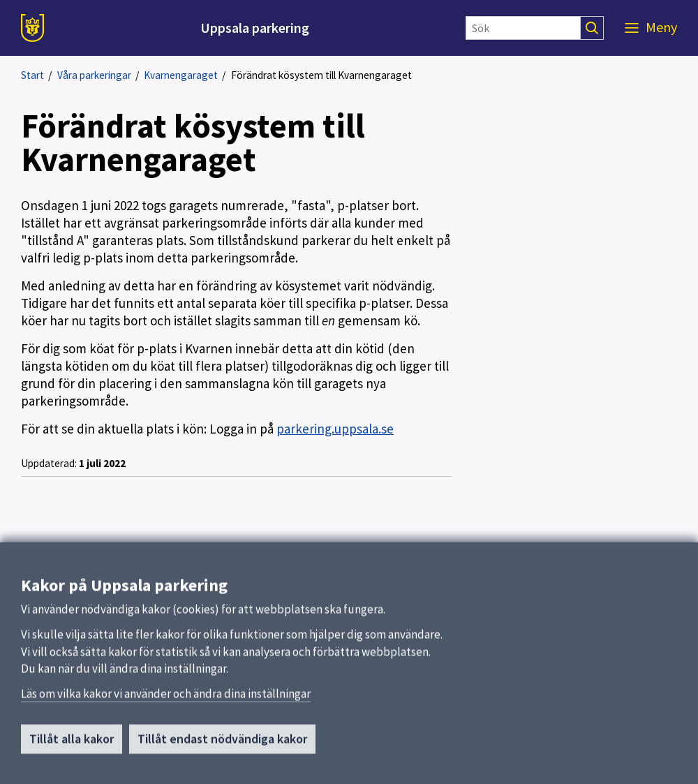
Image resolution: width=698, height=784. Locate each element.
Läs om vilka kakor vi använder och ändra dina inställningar (166, 702)
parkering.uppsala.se (335, 429)
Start (32, 75)
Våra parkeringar (94, 75)
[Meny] (651, 28)
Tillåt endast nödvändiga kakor (222, 747)
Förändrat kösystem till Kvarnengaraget (321, 75)
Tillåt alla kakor (72, 747)
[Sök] (523, 28)
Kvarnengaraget (181, 75)
